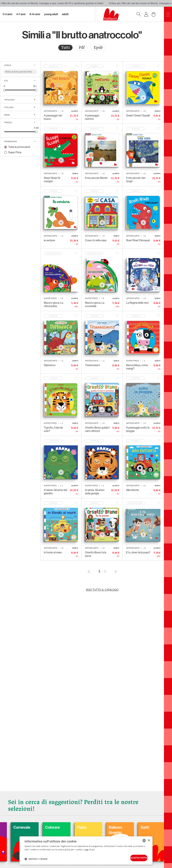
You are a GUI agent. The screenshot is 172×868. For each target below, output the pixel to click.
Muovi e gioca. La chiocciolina (53, 304)
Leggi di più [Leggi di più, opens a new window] (89, 848)
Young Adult (51, 14)
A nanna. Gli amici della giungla (95, 492)
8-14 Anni (35, 14)
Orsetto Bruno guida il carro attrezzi (97, 429)
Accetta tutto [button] (134, 857)
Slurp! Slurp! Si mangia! (52, 180)
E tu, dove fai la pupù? (138, 552)
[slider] (4, 90)
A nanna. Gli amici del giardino (56, 492)
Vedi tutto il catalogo (102, 590)
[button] (36, 858)
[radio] (65, 48)
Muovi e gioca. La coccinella (95, 304)
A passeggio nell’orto (92, 117)
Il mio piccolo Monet (96, 178)
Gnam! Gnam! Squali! (138, 116)
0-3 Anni (7, 14)
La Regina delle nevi (137, 303)
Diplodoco (50, 365)
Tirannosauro (92, 365)
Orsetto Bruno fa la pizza (96, 554)
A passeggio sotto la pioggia (138, 429)
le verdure (49, 240)
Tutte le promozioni (19, 147)
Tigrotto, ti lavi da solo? (53, 429)
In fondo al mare (53, 552)
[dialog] (86, 850)
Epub (98, 48)
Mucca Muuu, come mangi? (137, 367)
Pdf (82, 48)
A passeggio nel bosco (53, 117)
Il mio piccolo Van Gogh (136, 180)
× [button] (149, 839)
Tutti (65, 48)
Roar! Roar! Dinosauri (138, 240)
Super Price (15, 152)
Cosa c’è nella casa (96, 240)
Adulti (65, 14)
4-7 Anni (21, 14)
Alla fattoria (132, 490)
